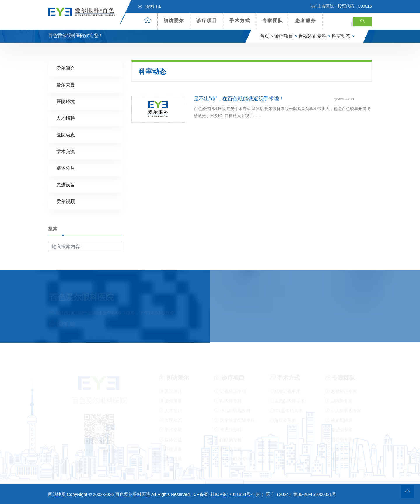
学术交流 (66, 151)
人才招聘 (66, 118)
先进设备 (66, 184)
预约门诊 (150, 6)
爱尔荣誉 (66, 85)
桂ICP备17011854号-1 (232, 494)
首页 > (267, 36)
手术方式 (240, 21)
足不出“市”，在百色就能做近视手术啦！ (239, 98)
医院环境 (66, 101)
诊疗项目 (207, 21)
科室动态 (341, 36)
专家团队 (273, 21)
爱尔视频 (66, 201)
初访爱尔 (174, 21)
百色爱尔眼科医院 (133, 494)
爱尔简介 (66, 68)
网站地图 (57, 494)
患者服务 (306, 21)
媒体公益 (66, 168)
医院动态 (66, 134)
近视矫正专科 (312, 36)
